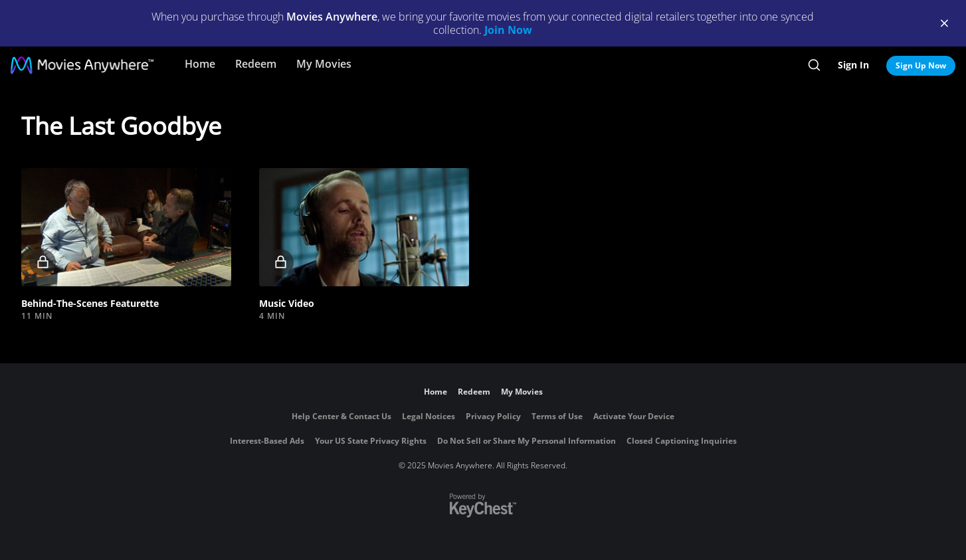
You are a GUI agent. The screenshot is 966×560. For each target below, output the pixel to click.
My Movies (324, 64)
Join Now (508, 30)
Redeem (256, 64)
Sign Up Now (921, 65)
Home (200, 64)
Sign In (853, 65)
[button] (126, 227)
